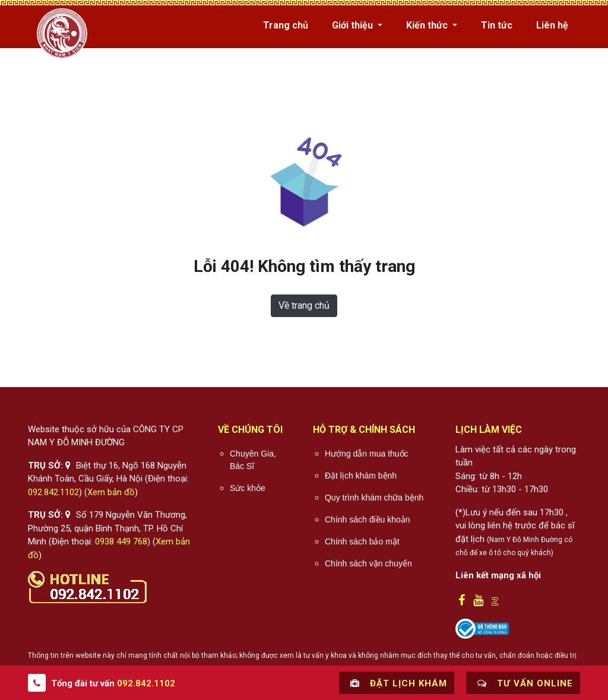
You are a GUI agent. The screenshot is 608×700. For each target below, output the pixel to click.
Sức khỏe (248, 488)
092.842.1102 (53, 492)
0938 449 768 (121, 541)
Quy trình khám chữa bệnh (374, 498)
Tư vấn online (523, 683)
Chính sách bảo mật (362, 541)
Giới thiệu (354, 25)
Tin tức (497, 25)
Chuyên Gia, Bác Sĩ (253, 460)
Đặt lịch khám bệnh (361, 476)
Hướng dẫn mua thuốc (367, 454)
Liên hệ (552, 25)
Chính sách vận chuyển (368, 563)
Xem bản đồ (111, 492)
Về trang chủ (304, 305)
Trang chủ (286, 25)
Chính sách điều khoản (368, 520)
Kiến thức (428, 25)
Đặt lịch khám (397, 683)
